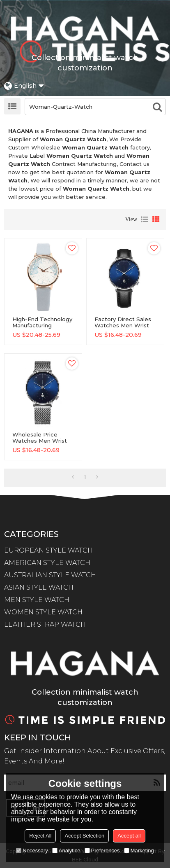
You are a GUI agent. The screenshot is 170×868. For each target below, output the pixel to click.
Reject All (40, 836)
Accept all (129, 836)
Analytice (66, 850)
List (145, 219)
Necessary (32, 850)
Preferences (102, 850)
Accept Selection (84, 836)
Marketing (139, 850)
